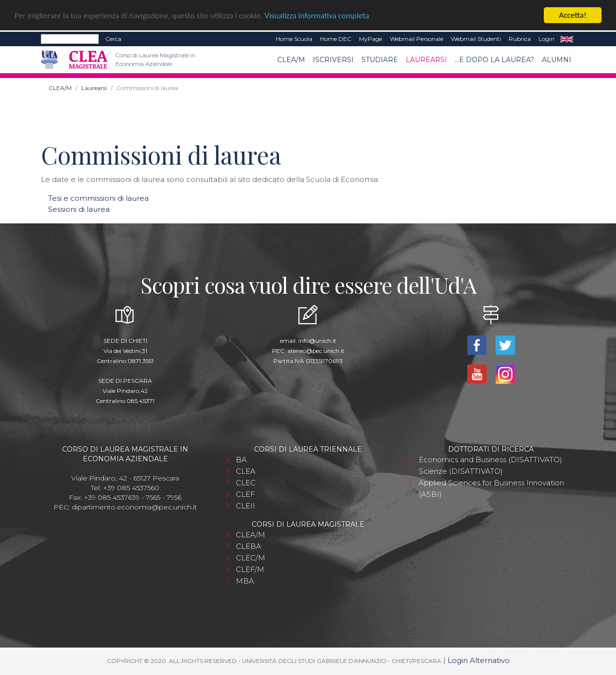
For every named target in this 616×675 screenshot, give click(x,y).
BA (241, 460)
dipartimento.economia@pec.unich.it (134, 507)
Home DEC (336, 39)
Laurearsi (426, 60)
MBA (245, 581)
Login (546, 39)
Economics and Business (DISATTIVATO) (490, 460)
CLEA (246, 471)
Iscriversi (333, 60)
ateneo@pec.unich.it (316, 351)
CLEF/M (250, 569)
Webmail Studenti (476, 39)
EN (567, 39)
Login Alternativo (479, 660)
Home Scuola (294, 39)
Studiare (380, 60)
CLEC (246, 483)
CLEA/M (291, 60)
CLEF (245, 494)
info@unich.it (317, 341)
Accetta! (573, 15)
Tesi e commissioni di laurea (98, 198)
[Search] (70, 39)
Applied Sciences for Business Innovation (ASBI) (491, 488)
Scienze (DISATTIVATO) (461, 471)
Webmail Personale (417, 39)
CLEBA (249, 546)
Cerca (113, 39)
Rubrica (520, 39)
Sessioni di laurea (79, 209)
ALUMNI (557, 60)
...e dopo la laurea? (494, 60)
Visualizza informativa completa (317, 16)
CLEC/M (250, 558)
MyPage (371, 39)
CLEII (245, 506)
